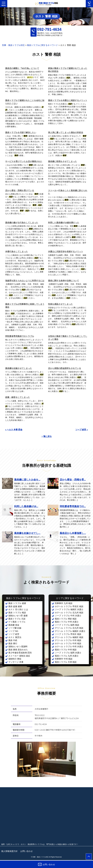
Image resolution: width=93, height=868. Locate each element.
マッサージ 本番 (16, 662)
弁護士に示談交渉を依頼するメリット (66, 252)
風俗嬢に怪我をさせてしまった (62, 162)
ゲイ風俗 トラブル (17, 622)
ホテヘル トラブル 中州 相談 (68, 644)
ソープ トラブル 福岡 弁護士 (68, 653)
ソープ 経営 (14, 634)
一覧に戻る (47, 436)
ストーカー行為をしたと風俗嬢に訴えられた (68, 192)
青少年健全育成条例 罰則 (20, 653)
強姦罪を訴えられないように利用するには (25, 281)
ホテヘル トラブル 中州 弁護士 (69, 647)
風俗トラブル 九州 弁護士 (67, 656)
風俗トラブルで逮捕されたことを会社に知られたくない (25, 102)
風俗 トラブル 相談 (17, 613)
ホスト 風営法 (15, 637)
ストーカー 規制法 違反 (19, 656)
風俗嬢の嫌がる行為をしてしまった (22, 223)
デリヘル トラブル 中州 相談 (68, 640)
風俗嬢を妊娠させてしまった (19, 368)
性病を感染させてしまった (60, 304)
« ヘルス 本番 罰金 (14, 430)
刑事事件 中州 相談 (64, 659)
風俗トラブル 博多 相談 (66, 619)
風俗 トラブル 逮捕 (17, 603)
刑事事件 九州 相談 (64, 603)
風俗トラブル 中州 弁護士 (67, 622)
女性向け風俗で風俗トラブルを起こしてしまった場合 (68, 338)
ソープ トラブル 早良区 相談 (68, 634)
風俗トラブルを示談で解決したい (21, 133)
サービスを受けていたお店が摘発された (24, 162)
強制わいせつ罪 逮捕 (18, 616)
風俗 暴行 (13, 644)
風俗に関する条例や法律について (64, 281)
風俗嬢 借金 (14, 625)
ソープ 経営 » (82, 430)
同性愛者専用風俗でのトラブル (20, 336)
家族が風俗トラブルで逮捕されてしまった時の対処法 (68, 70)
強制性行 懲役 (15, 659)
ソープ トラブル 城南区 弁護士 (69, 609)
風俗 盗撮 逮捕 (15, 606)
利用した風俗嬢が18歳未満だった (64, 223)
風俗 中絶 (13, 640)
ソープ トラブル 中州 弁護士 (68, 616)
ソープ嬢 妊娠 (15, 628)
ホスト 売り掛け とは (18, 609)
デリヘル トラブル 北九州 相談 (69, 628)
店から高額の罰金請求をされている (65, 368)
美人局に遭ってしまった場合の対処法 (66, 133)
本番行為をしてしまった (17, 252)
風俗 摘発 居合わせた (18, 650)
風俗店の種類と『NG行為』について (22, 68)
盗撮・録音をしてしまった (18, 397)
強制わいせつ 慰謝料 (18, 647)
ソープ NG (13, 631)
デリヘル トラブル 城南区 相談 (69, 637)
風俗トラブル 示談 (17, 619)
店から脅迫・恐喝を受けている (20, 191)
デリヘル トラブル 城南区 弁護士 (70, 631)
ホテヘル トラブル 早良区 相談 (69, 606)
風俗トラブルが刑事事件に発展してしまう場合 (25, 306)
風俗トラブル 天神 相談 (66, 662)
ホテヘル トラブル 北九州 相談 (69, 613)
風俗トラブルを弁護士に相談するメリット (68, 100)
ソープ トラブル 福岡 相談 (67, 625)
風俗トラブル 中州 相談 (66, 650)
